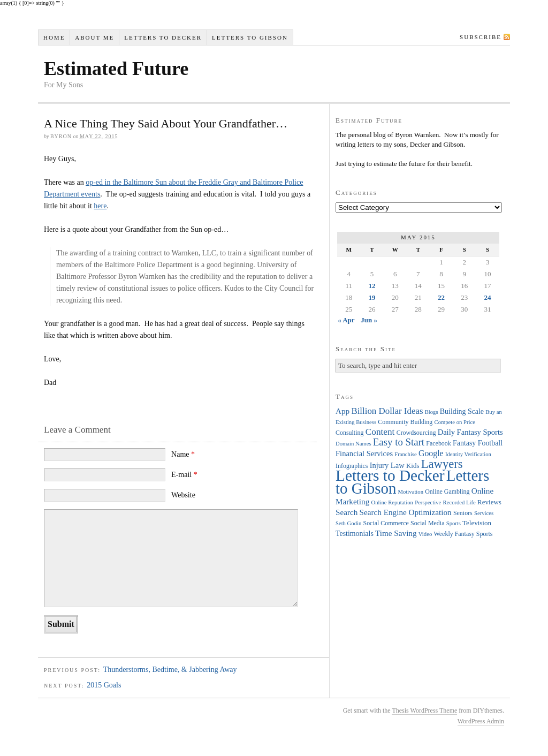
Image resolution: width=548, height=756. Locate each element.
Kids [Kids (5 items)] (413, 466)
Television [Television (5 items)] (477, 523)
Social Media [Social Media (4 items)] (427, 523)
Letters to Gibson (250, 37)
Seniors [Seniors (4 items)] (463, 513)
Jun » (369, 320)
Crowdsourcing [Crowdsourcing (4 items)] (416, 433)
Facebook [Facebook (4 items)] (438, 443)
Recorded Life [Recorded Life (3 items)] (459, 502)
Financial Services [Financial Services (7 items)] (364, 453)
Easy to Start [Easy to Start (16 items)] (399, 442)
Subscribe (481, 37)
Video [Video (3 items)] (425, 534)
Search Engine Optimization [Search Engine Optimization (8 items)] (406, 512)
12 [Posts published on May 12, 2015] (372, 286)
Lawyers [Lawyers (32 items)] (442, 464)
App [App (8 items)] (342, 411)
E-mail (184, 475)
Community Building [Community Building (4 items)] (405, 422)
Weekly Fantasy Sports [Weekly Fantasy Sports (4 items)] (463, 534)
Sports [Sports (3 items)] (454, 523)
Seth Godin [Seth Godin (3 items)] (348, 523)
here (100, 206)
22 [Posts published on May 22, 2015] (441, 297)
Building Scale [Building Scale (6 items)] (462, 411)
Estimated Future (116, 69)
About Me (94, 37)
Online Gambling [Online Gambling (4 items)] (447, 492)
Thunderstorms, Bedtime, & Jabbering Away (170, 670)
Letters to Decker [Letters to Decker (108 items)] (390, 475)
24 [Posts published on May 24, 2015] (488, 297)
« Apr (346, 320)
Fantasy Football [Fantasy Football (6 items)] (478, 443)
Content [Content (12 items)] (380, 432)
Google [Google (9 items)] (431, 453)
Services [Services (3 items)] (484, 513)
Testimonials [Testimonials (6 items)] (355, 534)
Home (54, 37)
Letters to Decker (163, 37)
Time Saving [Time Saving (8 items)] (396, 533)
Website (183, 495)
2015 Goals (104, 685)
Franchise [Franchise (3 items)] (405, 454)
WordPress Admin (481, 721)
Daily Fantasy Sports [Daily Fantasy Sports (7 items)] (470, 432)
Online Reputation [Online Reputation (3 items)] (392, 502)
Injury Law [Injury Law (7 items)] (387, 465)
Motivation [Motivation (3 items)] (411, 492)
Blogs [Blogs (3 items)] (432, 412)
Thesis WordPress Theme (424, 710)
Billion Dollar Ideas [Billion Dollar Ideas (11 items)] (387, 411)
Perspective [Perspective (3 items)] (428, 502)
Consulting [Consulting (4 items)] (349, 433)
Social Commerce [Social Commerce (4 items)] (386, 523)
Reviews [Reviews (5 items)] (489, 502)
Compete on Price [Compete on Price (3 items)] (455, 422)
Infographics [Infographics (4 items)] (352, 466)
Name (183, 454)
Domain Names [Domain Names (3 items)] (353, 444)
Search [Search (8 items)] (347, 512)
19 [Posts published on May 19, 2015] (372, 297)
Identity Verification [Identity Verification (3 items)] (468, 454)
